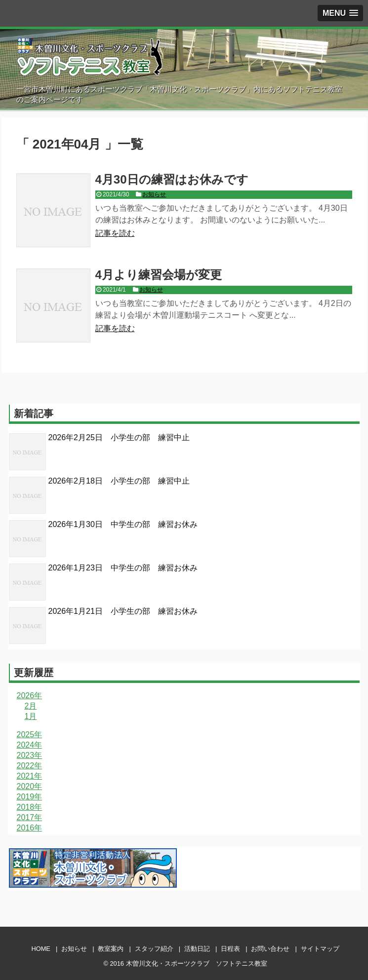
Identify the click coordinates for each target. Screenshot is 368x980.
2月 (31, 706)
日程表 (230, 949)
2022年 (30, 766)
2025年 (30, 735)
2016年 (30, 828)
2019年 (30, 797)
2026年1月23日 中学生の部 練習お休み (123, 568)
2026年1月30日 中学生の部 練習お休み (123, 524)
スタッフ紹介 (154, 949)
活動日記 (197, 949)
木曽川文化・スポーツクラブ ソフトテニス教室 (197, 963)
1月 (31, 716)
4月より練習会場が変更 (159, 275)
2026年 (30, 696)
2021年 (30, 776)
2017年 (30, 817)
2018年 (30, 807)
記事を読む (115, 233)
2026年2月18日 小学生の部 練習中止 (119, 481)
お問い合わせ (270, 949)
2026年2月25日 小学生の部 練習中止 (119, 437)
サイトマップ (320, 949)
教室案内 (111, 949)
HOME (41, 949)
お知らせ (154, 194)
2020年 (30, 786)
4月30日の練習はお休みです (172, 179)
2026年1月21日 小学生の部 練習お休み (123, 611)
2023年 (30, 755)
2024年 (30, 745)
